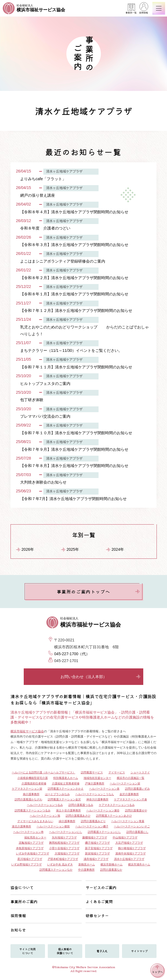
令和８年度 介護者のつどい (45, 228)
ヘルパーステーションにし (66, 832)
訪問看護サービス (92, 772)
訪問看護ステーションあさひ (114, 816)
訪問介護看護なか (111, 870)
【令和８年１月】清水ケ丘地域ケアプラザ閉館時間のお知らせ (74, 294)
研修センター (97, 916)
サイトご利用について (28, 951)
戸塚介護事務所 (95, 783)
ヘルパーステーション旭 (45, 816)
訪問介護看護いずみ (137, 789)
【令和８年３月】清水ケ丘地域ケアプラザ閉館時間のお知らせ (74, 245)
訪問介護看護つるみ (81, 805)
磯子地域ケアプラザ (97, 843)
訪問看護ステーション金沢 (64, 799)
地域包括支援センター (97, 778)
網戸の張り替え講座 (38, 195)
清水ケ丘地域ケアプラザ (129, 859)
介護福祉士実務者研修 (66, 783)
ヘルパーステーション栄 (125, 783)
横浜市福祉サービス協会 (27, 731)
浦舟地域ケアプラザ (96, 859)
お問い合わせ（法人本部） (101, 677)
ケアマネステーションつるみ (117, 805)
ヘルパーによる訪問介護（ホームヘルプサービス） (44, 772)
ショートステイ (140, 772)
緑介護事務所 (67, 821)
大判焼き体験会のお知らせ (43, 482)
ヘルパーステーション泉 (104, 789)
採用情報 (144, 9)
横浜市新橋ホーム (112, 864)
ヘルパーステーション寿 (28, 832)
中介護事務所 (86, 870)
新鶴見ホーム (87, 864)
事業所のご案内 (24, 901)
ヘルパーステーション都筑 (53, 826)
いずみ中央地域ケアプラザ (33, 853)
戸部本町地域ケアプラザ (63, 859)
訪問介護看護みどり (93, 821)
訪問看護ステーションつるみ (33, 810)
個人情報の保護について (65, 951)
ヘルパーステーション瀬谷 (103, 810)
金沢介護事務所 (129, 794)
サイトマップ (139, 951)
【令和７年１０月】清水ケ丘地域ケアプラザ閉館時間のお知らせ (76, 433)
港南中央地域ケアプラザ (131, 853)
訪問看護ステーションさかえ (66, 789)
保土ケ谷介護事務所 (68, 810)
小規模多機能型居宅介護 (33, 778)
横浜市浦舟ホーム (139, 864)
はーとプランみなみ (57, 794)
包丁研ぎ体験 (32, 400)
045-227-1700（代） (72, 654)
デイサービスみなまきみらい (35, 821)
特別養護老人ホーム (66, 778)
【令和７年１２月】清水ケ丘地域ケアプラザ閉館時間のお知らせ (76, 311)
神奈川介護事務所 (97, 799)
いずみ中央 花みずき (60, 864)
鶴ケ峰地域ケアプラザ (132, 848)
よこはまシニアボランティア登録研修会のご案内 (63, 261)
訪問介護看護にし (137, 832)
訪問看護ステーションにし (104, 832)
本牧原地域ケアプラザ (30, 848)
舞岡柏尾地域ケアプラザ (64, 843)
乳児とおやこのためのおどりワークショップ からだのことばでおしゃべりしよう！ (84, 330)
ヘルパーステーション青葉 (128, 821)
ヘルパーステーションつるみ (45, 805)
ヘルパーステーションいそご (132, 826)
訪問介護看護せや (136, 810)
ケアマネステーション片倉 (131, 799)
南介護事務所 (31, 794)
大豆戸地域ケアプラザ (129, 843)
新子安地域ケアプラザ (99, 848)
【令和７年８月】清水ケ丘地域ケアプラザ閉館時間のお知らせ (74, 466)
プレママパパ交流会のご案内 (45, 416)
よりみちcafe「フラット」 (43, 179)
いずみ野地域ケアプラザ (26, 864)
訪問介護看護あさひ (78, 816)
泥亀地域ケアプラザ (31, 843)
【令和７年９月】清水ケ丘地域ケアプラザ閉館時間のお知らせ (74, 449)
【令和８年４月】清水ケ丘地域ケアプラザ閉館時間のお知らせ (74, 212)
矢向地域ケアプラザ (64, 837)
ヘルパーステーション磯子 (92, 826)
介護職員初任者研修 (34, 783)
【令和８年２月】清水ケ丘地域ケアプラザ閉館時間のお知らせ (74, 278)
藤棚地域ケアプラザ (95, 837)
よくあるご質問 (99, 901)
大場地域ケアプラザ (67, 853)
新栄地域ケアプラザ (97, 853)
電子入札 (102, 951)
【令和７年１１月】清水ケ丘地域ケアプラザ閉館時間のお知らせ (76, 367)
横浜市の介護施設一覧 (131, 778)
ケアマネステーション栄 (27, 789)
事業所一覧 (131, 9)
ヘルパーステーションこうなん (95, 794)
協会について (22, 887)
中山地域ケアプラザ (125, 837)
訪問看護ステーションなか (56, 870)
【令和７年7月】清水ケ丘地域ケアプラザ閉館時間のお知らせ (73, 499)
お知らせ (18, 930)
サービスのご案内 (101, 887)
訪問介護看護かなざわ (28, 799)
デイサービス (117, 772)
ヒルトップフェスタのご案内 (45, 384)
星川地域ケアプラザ (30, 859)
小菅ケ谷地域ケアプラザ (64, 848)
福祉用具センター (35, 837)
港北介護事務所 (22, 826)
